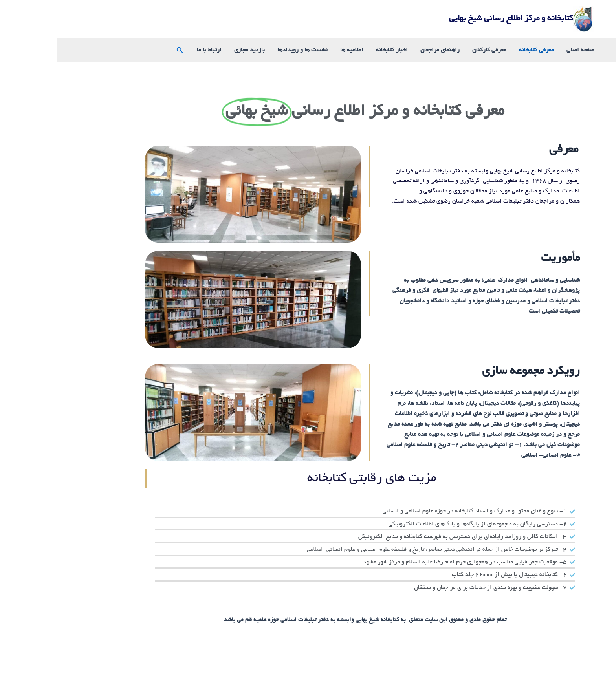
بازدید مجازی (192, 50)
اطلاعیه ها (295, 50)
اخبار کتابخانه (335, 50)
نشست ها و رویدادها (246, 50)
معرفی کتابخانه (479, 50)
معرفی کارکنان (432, 50)
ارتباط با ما (152, 50)
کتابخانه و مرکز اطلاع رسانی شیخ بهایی (454, 19)
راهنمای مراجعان (383, 50)
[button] (122, 50)
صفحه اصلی (523, 50)
